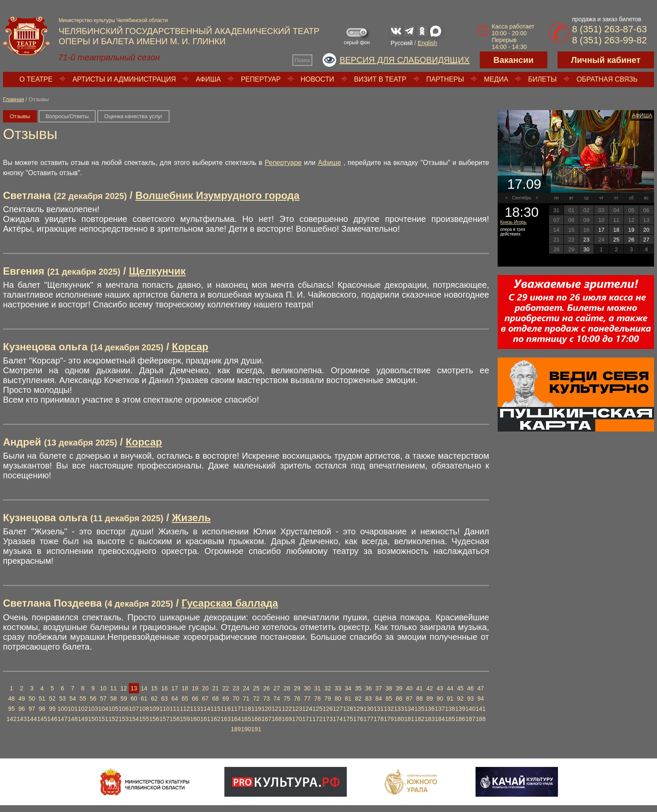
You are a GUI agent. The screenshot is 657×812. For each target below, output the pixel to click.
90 (440, 698)
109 (154, 709)
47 (481, 688)
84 (379, 698)
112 (185, 709)
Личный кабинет (606, 60)
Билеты (542, 79)
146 (52, 719)
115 (215, 709)
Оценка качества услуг (133, 116)
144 (32, 719)
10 (103, 688)
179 (389, 719)
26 (266, 688)
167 (266, 719)
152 (113, 719)
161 (205, 719)
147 (62, 719)
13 (134, 688)
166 (256, 719)
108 (144, 709)
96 (22, 709)
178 (378, 719)
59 (124, 698)
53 (62, 698)
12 (124, 688)
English (428, 43)
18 (185, 688)
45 (460, 688)
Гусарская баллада (230, 603)
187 (470, 719)
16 (164, 688)
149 (83, 719)
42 (430, 688)
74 (277, 698)
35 (358, 688)
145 (42, 719)
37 (379, 688)
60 (134, 698)
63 (164, 698)
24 (246, 688)
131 (378, 709)
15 (154, 688)
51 (42, 698)
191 (256, 729)
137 (440, 709)
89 (430, 698)
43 (440, 688)
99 (52, 709)
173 (327, 719)
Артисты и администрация (124, 79)
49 (22, 698)
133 (399, 709)
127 (338, 709)
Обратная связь (607, 79)
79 (328, 698)
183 (429, 719)
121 (276, 709)
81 (348, 698)
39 (399, 688)
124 (307, 709)
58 (113, 698)
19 (195, 688)
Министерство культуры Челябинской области (113, 20)
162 (215, 719)
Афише (330, 163)
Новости (317, 79)
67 (205, 698)
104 (103, 709)
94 (481, 698)
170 (297, 719)
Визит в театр (380, 79)
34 (348, 688)
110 (164, 709)
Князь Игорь (513, 222)
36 (368, 688)
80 (338, 698)
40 (409, 688)
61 (144, 698)
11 (113, 688)
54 (73, 698)
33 (338, 688)
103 (93, 709)
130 (368, 709)
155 (144, 719)
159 (185, 719)
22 (226, 688)
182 (419, 719)
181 (409, 719)
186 (460, 719)
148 (72, 719)
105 (113, 709)
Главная (13, 99)
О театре (36, 79)
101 (72, 709)
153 (123, 719)
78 (317, 698)
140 (470, 709)
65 (185, 698)
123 (297, 709)
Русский (402, 43)
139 (460, 709)
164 (236, 719)
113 (195, 709)
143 (21, 719)
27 (277, 688)
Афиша (208, 79)
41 (419, 688)
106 (123, 709)
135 (419, 709)
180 (399, 719)
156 (154, 719)
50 (32, 698)
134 (409, 709)
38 (389, 688)
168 (276, 719)
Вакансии (514, 60)
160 (195, 719)
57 (103, 698)
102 (83, 709)
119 (256, 709)
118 (246, 709)
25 (256, 688)
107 (134, 709)
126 (327, 709)
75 (287, 698)
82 (358, 698)
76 (297, 698)
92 (460, 698)
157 (164, 719)
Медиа (496, 79)
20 (205, 688)
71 (246, 698)
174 (338, 719)
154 (134, 719)
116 (225, 709)
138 (450, 709)
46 (470, 688)
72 (256, 698)
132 (389, 709)
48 (11, 698)
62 (154, 698)
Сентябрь (522, 198)
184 (440, 719)
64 (175, 698)
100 (62, 709)
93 (470, 698)
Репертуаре (283, 163)
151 (103, 719)
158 (174, 719)
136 (429, 709)
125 (317, 709)
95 (11, 709)
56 (93, 698)
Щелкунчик (157, 271)
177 (368, 719)
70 (236, 698)
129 (358, 709)
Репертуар (261, 79)
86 (399, 698)
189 (236, 729)
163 (225, 719)
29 (297, 688)
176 (358, 719)
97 (32, 709)
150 (93, 719)
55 (83, 698)
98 (42, 709)
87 (409, 698)
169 (287, 719)
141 (480, 709)
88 (419, 698)
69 (226, 698)
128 (348, 709)
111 (174, 709)
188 (480, 719)
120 (266, 709)
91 (450, 698)
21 (215, 688)
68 (215, 698)
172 (317, 719)
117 (236, 709)
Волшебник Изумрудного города (217, 195)
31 (317, 688)
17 (175, 688)
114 (205, 709)
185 (450, 719)
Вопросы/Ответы (67, 116)
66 (195, 698)
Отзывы (20, 116)
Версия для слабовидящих (405, 60)
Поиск (302, 60)
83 (368, 698)
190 (246, 729)
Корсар (190, 347)
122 (287, 709)
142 (11, 719)
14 (144, 688)
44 (450, 688)
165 (246, 719)
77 (307, 698)
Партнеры (445, 79)
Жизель (191, 518)
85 (389, 698)
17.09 (524, 184)
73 (266, 698)
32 (328, 688)
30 (307, 688)
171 (307, 719)
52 (52, 698)
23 (236, 688)
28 (287, 688)
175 (348, 719)
